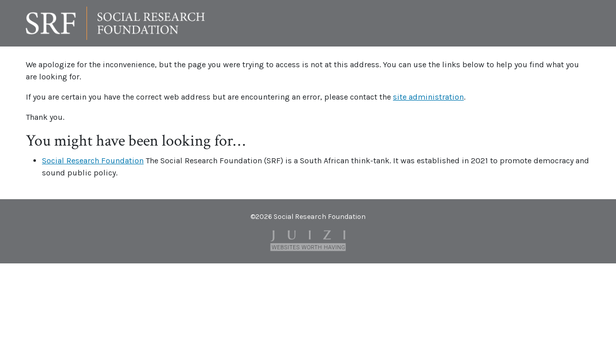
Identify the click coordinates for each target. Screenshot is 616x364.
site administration (428, 97)
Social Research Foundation (93, 161)
